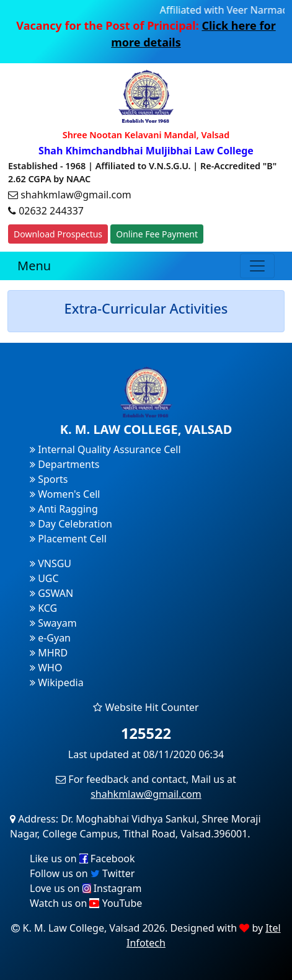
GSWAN (51, 593)
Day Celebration (71, 524)
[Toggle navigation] (257, 266)
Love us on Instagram (86, 888)
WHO (46, 668)
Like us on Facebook (82, 859)
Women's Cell (65, 494)
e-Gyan (50, 638)
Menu (34, 266)
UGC (44, 578)
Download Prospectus (58, 234)
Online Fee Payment (157, 234)
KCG (43, 608)
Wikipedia (57, 682)
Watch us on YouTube (86, 903)
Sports (49, 479)
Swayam (53, 623)
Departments (64, 464)
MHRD (49, 653)
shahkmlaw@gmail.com (146, 794)
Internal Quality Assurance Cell (105, 449)
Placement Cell (68, 539)
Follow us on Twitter (82, 873)
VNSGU (51, 563)
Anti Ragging (64, 509)
